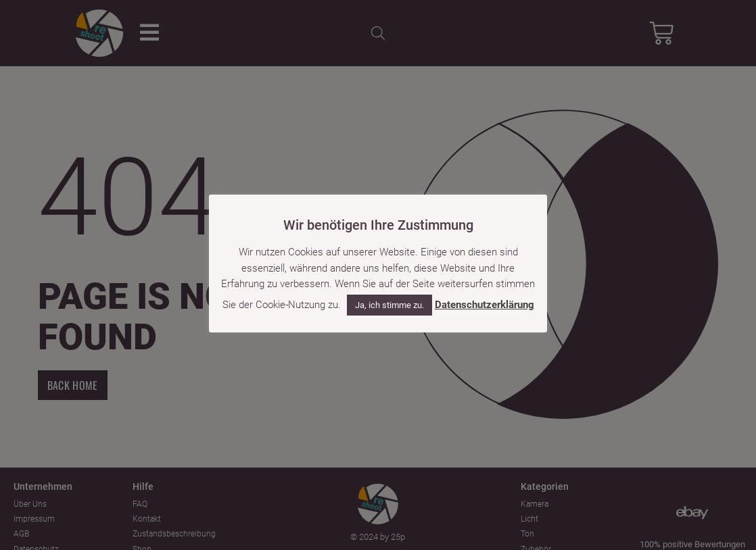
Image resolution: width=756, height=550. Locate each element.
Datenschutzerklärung (485, 305)
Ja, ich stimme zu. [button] (389, 305)
